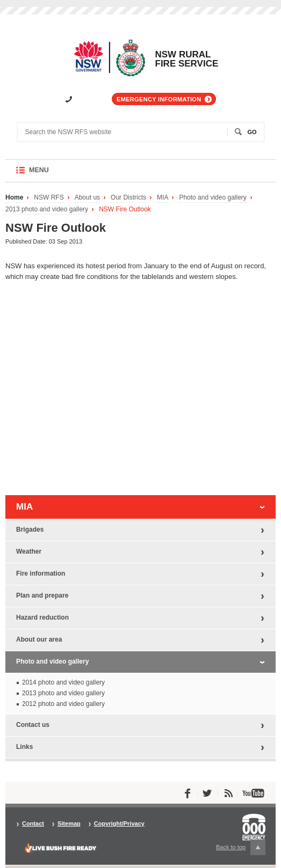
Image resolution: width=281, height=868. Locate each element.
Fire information (41, 573)
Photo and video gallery (212, 198)
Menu (49, 174)
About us (87, 198)
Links (24, 747)
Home (14, 198)
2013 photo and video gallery (47, 209)
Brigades (30, 529)
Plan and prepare (42, 595)
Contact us (33, 725)
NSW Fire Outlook (125, 209)
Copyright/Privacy (119, 824)
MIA (163, 198)
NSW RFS (49, 198)
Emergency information (159, 99)
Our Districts (128, 198)
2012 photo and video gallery (63, 704)
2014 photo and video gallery (63, 682)
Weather (29, 551)
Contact (33, 824)
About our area (39, 639)
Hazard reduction (42, 617)
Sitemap (69, 824)
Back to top (241, 847)
